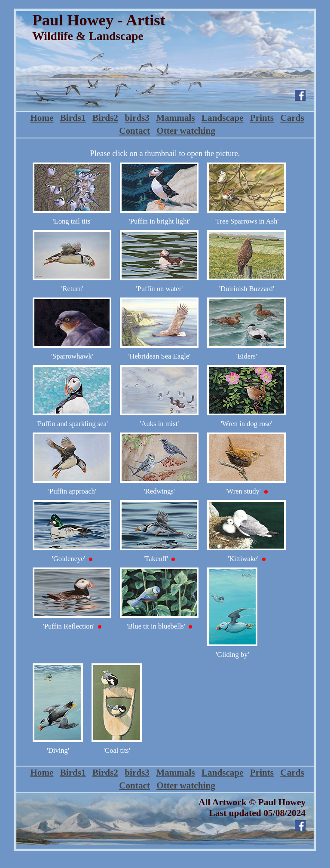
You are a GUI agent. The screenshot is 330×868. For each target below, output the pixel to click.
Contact (134, 131)
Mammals (175, 118)
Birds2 (105, 118)
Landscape (223, 118)
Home (42, 118)
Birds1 (73, 118)
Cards (292, 118)
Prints (262, 118)
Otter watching (186, 131)
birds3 (137, 118)
